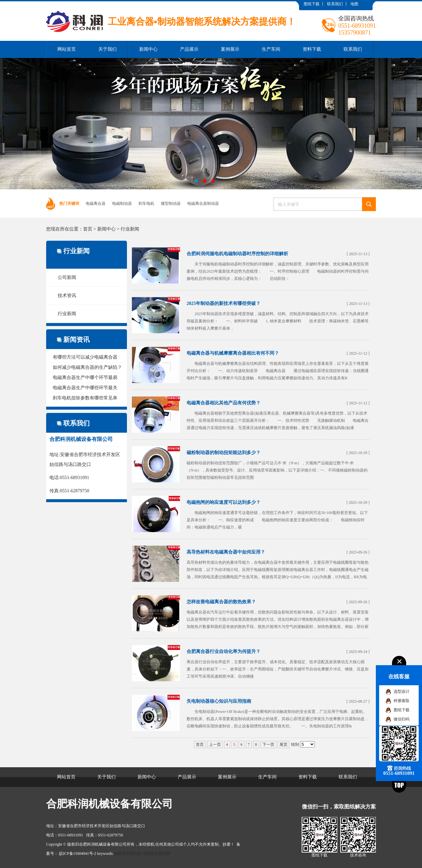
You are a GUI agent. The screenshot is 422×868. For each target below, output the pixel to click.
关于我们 (107, 49)
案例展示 (230, 49)
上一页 (215, 745)
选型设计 (402, 692)
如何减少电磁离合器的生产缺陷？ (87, 367)
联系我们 (335, 4)
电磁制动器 (122, 203)
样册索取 (402, 701)
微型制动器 (171, 203)
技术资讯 (67, 296)
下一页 (268, 745)
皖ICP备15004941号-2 (78, 854)
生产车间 (271, 49)
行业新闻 (130, 229)
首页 (88, 229)
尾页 (284, 745)
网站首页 (67, 49)
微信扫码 (402, 719)
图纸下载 (312, 4)
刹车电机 (146, 203)
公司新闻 (67, 277)
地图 (354, 4)
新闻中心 (148, 49)
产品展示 (189, 49)
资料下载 (312, 49)
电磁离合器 (96, 203)
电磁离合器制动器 (203, 203)
